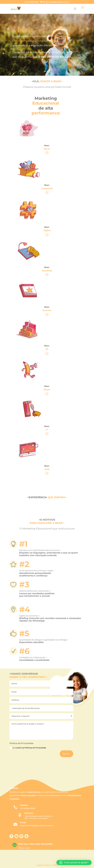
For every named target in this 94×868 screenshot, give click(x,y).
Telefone (24, 805)
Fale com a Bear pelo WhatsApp (35, 844)
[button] (74, 863)
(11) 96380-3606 (28, 808)
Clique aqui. (24, 848)
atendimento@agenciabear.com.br (37, 826)
